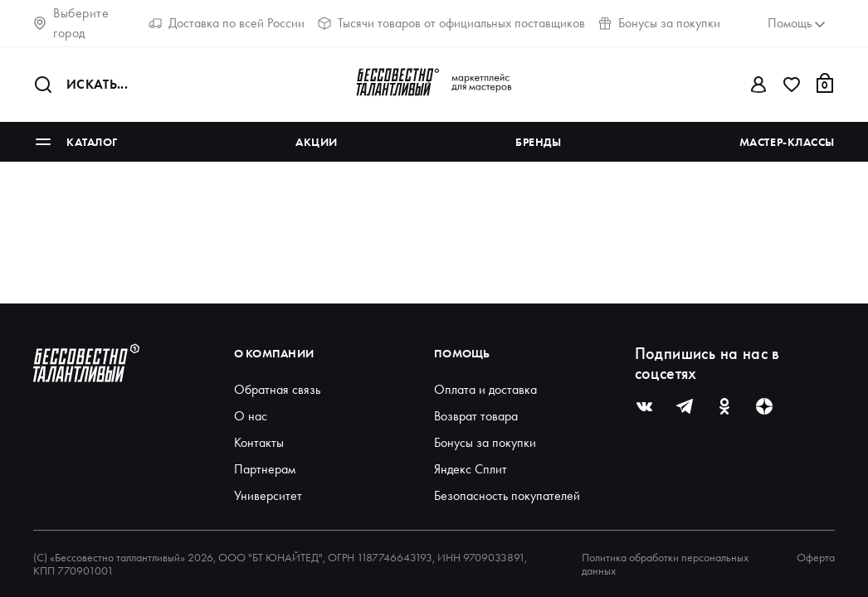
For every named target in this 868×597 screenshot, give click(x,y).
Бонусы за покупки (659, 23)
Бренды (538, 142)
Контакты (259, 442)
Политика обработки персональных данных (665, 564)
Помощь (462, 353)
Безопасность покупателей (507, 495)
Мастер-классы (787, 142)
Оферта (816, 558)
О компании (274, 353)
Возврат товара (476, 416)
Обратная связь (277, 389)
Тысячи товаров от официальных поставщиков (451, 23)
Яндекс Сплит (471, 469)
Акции (317, 142)
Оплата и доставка (485, 389)
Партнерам (265, 469)
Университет (268, 495)
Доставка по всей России (227, 23)
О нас (251, 416)
